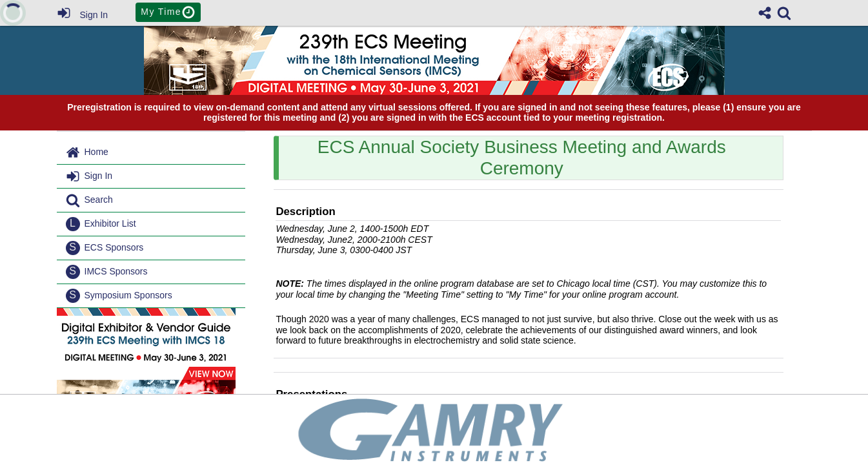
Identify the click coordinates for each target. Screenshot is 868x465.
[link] (784, 13)
